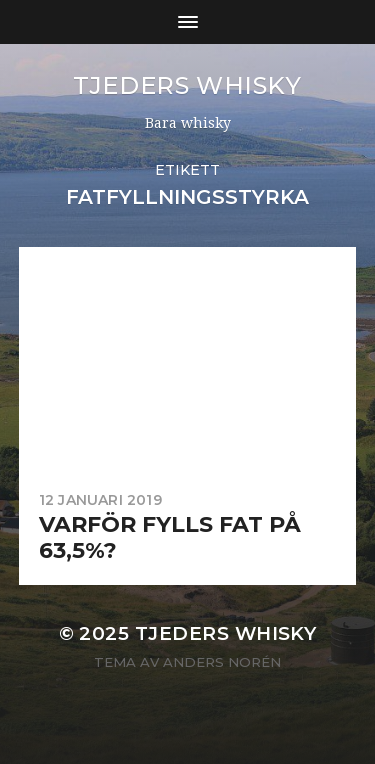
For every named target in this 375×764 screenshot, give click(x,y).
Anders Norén (222, 662)
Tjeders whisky (187, 85)
